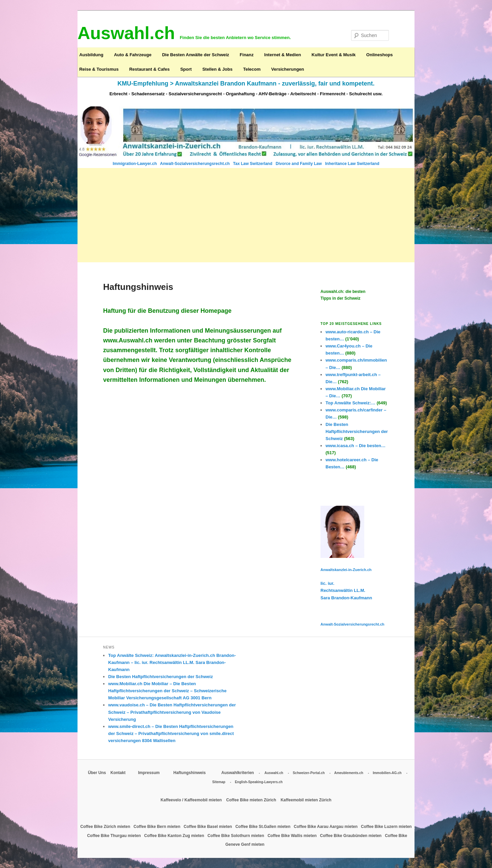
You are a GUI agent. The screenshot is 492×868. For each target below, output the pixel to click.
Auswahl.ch (274, 773)
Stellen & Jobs (217, 69)
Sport (186, 69)
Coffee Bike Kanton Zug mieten (175, 836)
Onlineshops (380, 55)
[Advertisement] (246, 215)
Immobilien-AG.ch (387, 773)
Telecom (252, 69)
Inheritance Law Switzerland (352, 164)
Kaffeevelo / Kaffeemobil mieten (192, 800)
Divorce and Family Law (299, 164)
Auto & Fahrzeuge (133, 55)
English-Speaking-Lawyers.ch (259, 782)
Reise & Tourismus (99, 69)
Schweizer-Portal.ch (309, 773)
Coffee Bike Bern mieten (157, 827)
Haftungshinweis (189, 773)
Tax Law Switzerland (253, 164)
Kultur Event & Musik (334, 55)
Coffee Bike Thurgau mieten (114, 836)
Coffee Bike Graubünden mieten (351, 836)
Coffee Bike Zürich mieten (106, 827)
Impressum (149, 773)
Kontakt (119, 773)
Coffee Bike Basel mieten (208, 827)
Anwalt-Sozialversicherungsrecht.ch (195, 164)
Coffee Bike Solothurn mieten (236, 836)
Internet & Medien (283, 55)
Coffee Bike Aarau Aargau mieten (326, 827)
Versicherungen (288, 69)
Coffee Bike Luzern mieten (386, 827)
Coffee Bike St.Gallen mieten (263, 827)
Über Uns (97, 773)
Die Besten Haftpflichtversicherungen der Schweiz (161, 677)
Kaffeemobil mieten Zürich (306, 800)
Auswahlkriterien (238, 773)
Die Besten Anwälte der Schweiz (196, 55)
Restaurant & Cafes (149, 69)
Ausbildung (91, 55)
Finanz (247, 55)
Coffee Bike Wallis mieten (293, 836)
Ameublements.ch (349, 773)
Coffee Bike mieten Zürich (252, 800)
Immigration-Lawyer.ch (135, 164)
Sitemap (219, 782)
